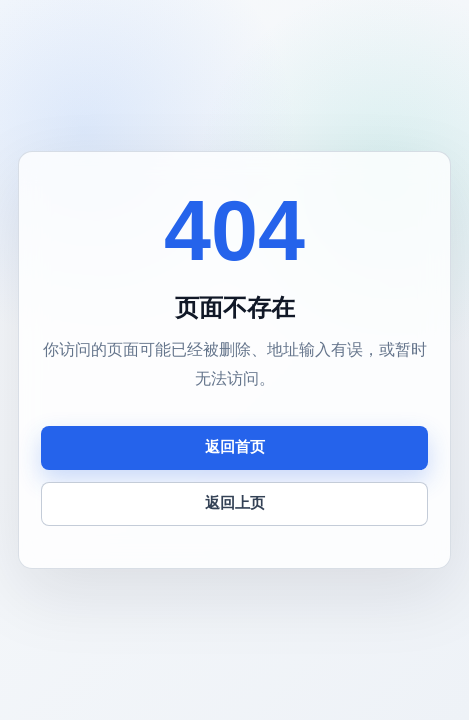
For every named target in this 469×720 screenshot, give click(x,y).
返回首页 (235, 446)
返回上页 (235, 502)
